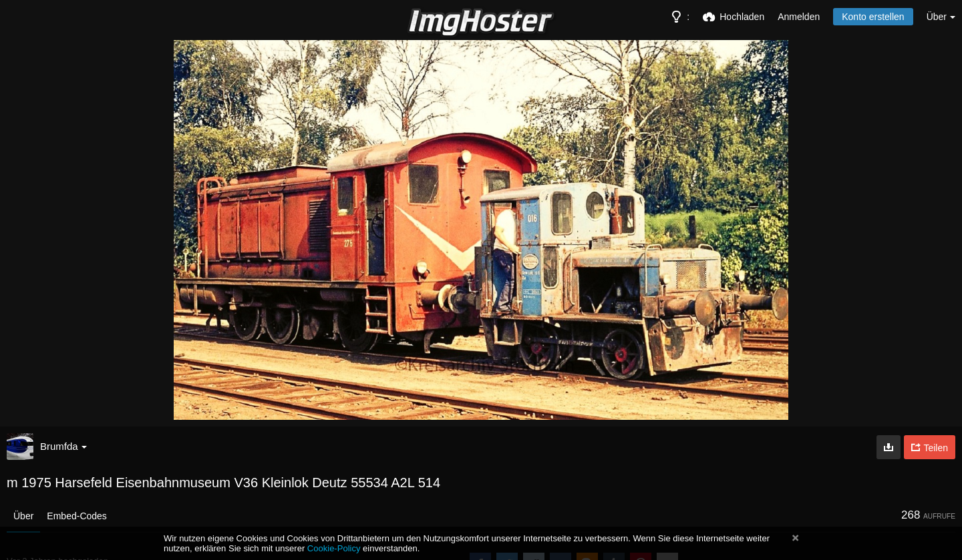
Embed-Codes (77, 516)
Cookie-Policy (334, 548)
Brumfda (63, 446)
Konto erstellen (873, 17)
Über (23, 516)
